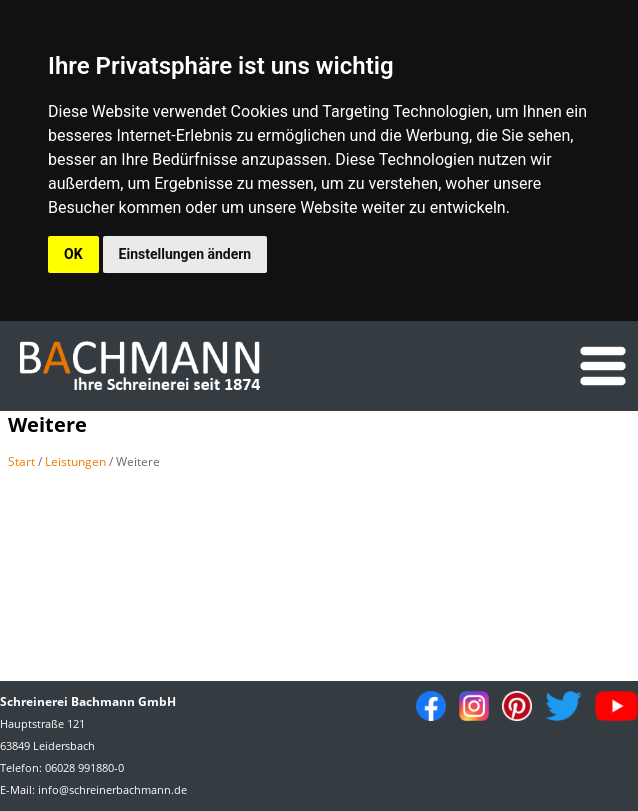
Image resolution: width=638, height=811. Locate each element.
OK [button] (73, 254)
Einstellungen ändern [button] (185, 254)
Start (21, 461)
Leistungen (75, 461)
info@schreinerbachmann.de (112, 789)
